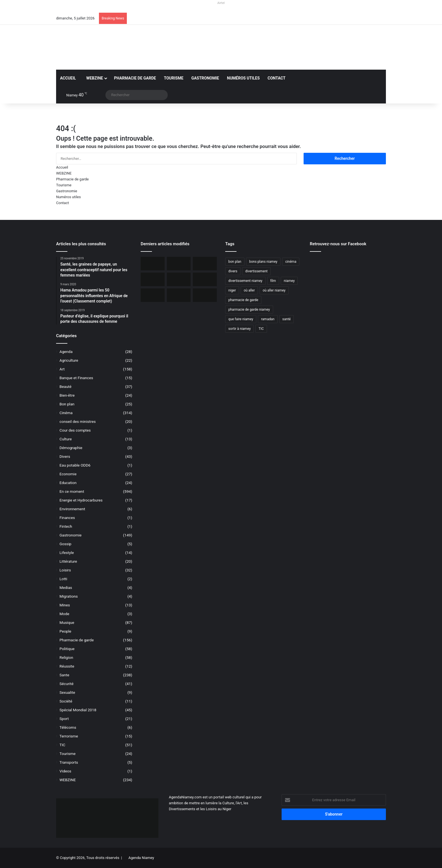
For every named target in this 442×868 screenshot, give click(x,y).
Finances (67, 518)
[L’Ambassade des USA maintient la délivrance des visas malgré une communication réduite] (179, 279)
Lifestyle (67, 553)
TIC (62, 745)
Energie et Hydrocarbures (81, 500)
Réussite (67, 666)
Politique (67, 649)
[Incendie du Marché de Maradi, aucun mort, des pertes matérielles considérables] (153, 279)
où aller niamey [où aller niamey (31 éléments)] (274, 290)
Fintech (66, 526)
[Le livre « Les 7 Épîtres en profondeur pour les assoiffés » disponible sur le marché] (179, 295)
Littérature (68, 561)
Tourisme (174, 78)
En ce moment (72, 491)
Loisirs (65, 570)
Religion (66, 657)
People (65, 631)
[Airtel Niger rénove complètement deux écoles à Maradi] (205, 295)
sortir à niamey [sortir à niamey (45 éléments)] (239, 329)
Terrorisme (69, 736)
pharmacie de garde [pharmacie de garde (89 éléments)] (243, 300)
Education (68, 483)
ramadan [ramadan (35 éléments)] (268, 319)
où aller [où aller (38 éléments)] (249, 290)
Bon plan (67, 404)
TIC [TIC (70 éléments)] (261, 329)
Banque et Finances (76, 378)
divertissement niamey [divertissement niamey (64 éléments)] (245, 281)
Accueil (68, 78)
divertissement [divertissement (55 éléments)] (256, 271)
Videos (65, 771)
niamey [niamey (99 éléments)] (289, 281)
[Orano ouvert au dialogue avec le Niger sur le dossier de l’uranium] (179, 264)
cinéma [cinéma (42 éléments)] (291, 262)
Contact (276, 78)
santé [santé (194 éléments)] (287, 319)
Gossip (65, 544)
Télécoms (68, 727)
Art (62, 369)
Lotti (63, 579)
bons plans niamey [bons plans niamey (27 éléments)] (263, 262)
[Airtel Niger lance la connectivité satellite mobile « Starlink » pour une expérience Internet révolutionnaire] (153, 295)
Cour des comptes (75, 430)
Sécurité (67, 684)
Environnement (72, 509)
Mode (64, 614)
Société (66, 701)
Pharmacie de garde (135, 78)
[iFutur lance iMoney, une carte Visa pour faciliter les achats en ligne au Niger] (153, 264)
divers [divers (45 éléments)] (233, 271)
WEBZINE (93, 78)
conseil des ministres (78, 421)
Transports (69, 762)
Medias (66, 587)
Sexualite (67, 692)
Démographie (71, 448)
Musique (67, 622)
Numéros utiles (243, 78)
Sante (64, 675)
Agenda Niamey (141, 858)
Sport (64, 719)
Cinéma (66, 413)
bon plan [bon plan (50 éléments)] (235, 262)
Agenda (66, 352)
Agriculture (69, 360)
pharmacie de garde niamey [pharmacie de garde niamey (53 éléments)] (249, 310)
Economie (68, 474)
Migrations (69, 596)
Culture (66, 439)
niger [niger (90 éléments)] (232, 290)
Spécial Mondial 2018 (78, 710)
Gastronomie (205, 78)
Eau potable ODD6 (75, 465)
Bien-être (67, 395)
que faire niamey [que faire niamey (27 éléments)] (241, 319)
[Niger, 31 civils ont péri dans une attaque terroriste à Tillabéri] (205, 279)
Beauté (65, 386)
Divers (65, 456)
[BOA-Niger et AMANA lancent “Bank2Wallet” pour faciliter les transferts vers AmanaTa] (205, 264)
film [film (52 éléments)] (273, 281)
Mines (65, 605)
